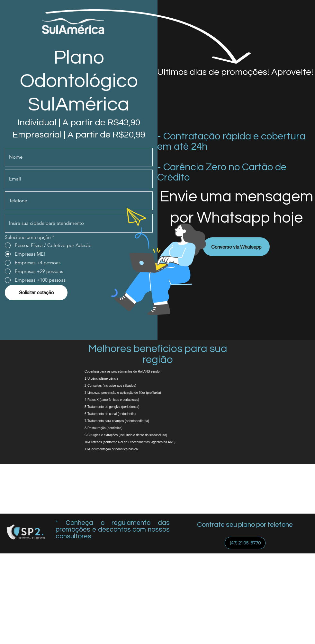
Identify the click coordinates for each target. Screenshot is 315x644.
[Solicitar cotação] (36, 293)
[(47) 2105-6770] (245, 543)
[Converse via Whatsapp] (236, 247)
